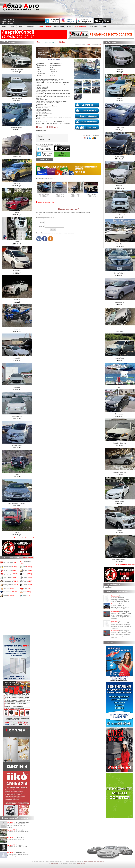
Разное (9, 595)
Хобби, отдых (10, 570)
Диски (27, 578)
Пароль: (41, 226)
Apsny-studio (81, 863)
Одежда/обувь (10, 574)
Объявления (30, 26)
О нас (69, 26)
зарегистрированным (82, 212)
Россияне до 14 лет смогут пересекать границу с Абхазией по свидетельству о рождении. (121, 616)
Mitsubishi (21, 839)
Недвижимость (11, 581)
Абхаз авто (55, 863)
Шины (27, 574)
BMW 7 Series (22, 847)
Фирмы (27, 595)
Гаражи (28, 581)
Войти (104, 26)
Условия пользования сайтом (94, 862)
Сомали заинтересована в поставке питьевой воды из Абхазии (120, 599)
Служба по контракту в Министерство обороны (16, 825)
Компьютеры (10, 592)
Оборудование (11, 585)
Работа (28, 585)
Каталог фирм (59, 26)
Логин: (42, 223)
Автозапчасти (10, 567)
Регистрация (94, 26)
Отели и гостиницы (44, 26)
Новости (13, 26)
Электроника (10, 578)
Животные (9, 588)
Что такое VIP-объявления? (24, 538)
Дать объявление (80, 26)
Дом (27, 592)
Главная (4, 26)
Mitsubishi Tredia (23, 832)
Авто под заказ (10, 562)
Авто (21, 26)
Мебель (28, 588)
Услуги (28, 570)
